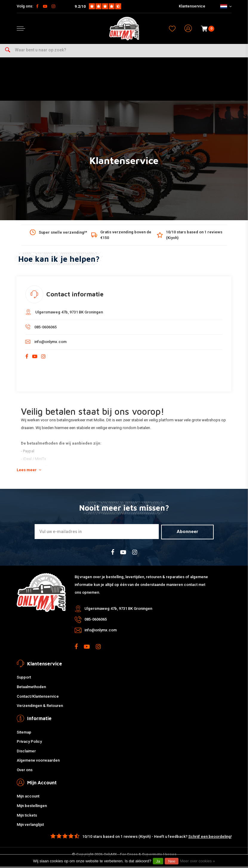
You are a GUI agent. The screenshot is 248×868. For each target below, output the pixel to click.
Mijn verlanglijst (30, 827)
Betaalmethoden (31, 689)
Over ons (25, 772)
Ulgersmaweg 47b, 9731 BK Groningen (64, 314)
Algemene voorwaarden (38, 762)
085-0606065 (41, 329)
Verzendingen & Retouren (40, 708)
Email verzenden (195, 377)
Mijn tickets (27, 817)
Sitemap (24, 734)
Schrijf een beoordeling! (210, 838)
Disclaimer (26, 753)
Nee (172, 861)
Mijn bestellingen (32, 808)
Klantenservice (192, 6)
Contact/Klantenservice (38, 698)
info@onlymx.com (46, 344)
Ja (158, 861)
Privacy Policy (29, 744)
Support (24, 679)
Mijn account (28, 798)
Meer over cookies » (197, 861)
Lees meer (29, 472)
